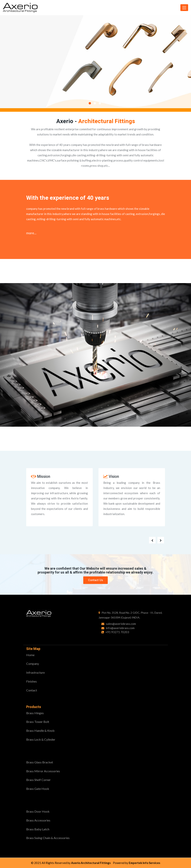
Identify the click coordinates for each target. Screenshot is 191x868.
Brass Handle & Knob (40, 731)
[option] (95, 63)
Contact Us (95, 580)
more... (31, 233)
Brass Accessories (38, 820)
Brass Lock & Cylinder (41, 739)
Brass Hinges (35, 713)
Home (30, 655)
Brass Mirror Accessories (43, 771)
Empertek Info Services (144, 863)
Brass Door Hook (38, 811)
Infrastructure (35, 672)
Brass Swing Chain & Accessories (48, 838)
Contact (32, 690)
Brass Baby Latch (38, 829)
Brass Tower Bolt (38, 722)
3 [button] (100, 103)
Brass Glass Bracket (40, 762)
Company (33, 664)
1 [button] (90, 103)
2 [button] (95, 103)
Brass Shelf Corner (38, 780)
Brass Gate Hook (38, 789)
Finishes (32, 681)
